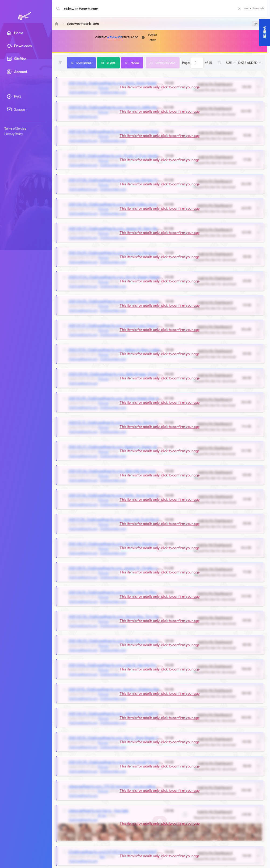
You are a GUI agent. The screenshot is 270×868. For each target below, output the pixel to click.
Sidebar (264, 32)
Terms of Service (15, 128)
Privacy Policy (13, 134)
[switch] (255, 24)
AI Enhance (115, 37)
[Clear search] (239, 9)
